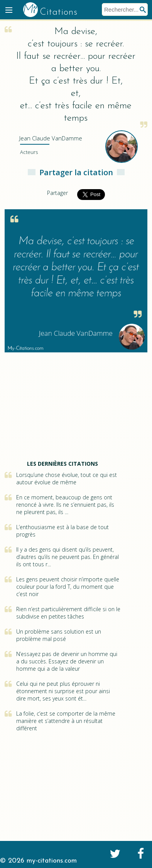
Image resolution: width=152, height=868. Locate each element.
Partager (57, 193)
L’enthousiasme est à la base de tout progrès (62, 531)
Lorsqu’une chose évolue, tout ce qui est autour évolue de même (67, 478)
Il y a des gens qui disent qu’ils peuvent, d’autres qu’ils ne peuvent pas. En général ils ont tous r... (68, 557)
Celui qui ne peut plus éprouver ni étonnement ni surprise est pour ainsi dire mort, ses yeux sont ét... (63, 691)
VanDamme (51, 138)
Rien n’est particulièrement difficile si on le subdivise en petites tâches (68, 613)
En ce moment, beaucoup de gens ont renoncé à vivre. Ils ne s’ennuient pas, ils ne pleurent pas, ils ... (65, 505)
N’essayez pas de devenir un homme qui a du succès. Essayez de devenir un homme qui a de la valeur (67, 661)
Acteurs (29, 152)
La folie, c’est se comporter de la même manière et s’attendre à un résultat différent (66, 721)
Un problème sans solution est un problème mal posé (59, 635)
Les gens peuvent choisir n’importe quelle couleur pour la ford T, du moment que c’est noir (68, 587)
